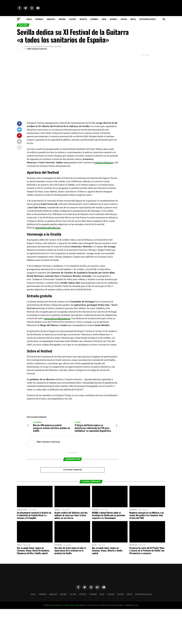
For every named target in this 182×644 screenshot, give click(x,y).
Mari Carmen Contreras (37, 49)
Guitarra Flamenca (104, 162)
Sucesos (124, 19)
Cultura (72, 19)
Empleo (133, 19)
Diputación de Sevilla (147, 19)
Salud (104, 19)
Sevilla (29, 19)
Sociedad (113, 19)
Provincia (39, 19)
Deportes (83, 19)
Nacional (62, 19)
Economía (94, 19)
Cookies (66, 605)
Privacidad (56, 605)
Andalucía (51, 19)
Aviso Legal (75, 605)
